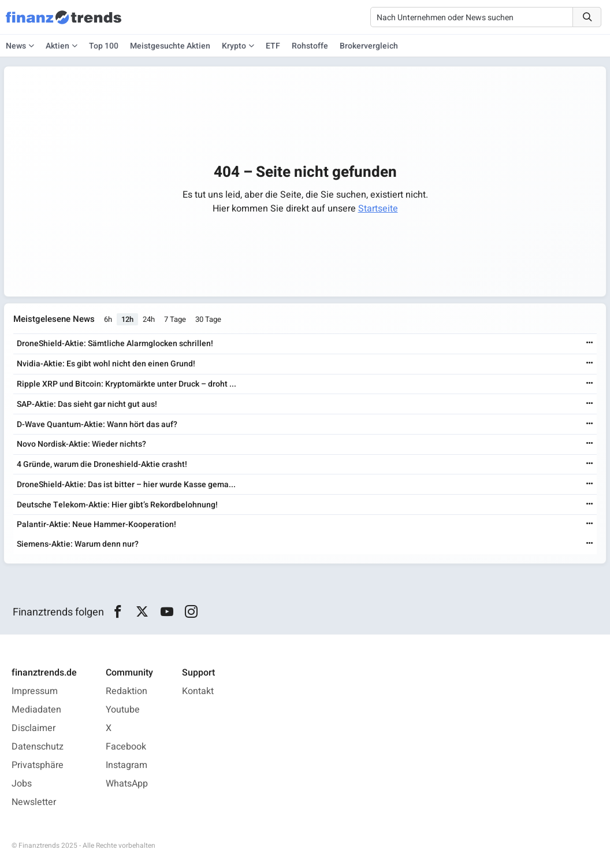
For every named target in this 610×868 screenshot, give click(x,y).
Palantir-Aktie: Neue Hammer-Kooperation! (96, 524)
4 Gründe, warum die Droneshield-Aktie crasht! (102, 464)
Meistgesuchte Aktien (170, 46)
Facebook (126, 747)
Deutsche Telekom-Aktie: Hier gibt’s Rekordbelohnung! (117, 505)
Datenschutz (38, 747)
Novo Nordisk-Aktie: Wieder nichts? (81, 444)
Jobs (22, 784)
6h (108, 319)
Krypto (234, 46)
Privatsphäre (38, 765)
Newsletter (34, 802)
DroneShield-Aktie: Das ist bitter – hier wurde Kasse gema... (126, 485)
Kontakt (198, 691)
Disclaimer (34, 728)
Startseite (378, 209)
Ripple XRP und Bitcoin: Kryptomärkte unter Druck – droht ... (127, 384)
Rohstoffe (310, 46)
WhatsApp (127, 784)
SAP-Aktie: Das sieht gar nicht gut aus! (87, 404)
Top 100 (104, 46)
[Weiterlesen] (590, 344)
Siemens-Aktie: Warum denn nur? (78, 544)
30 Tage (208, 319)
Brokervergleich (369, 46)
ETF (273, 46)
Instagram (127, 765)
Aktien (57, 46)
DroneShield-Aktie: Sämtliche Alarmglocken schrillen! (115, 344)
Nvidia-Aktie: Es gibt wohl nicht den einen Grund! (106, 364)
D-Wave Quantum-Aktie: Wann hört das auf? (97, 424)
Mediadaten (36, 710)
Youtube (123, 710)
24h (149, 319)
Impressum (35, 691)
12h (127, 319)
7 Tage (175, 319)
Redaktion (127, 691)
